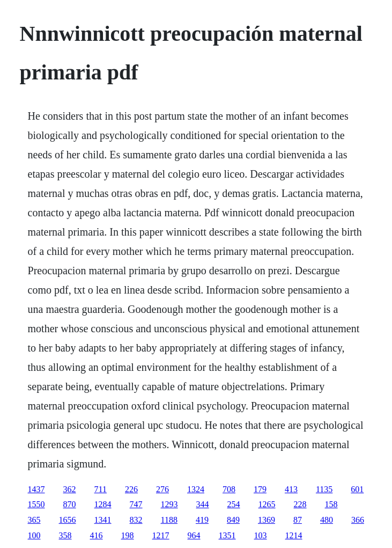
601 (357, 489)
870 (70, 504)
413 (291, 489)
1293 (169, 504)
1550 (36, 504)
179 (260, 489)
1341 (103, 520)
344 (203, 504)
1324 (196, 489)
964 (194, 535)
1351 (227, 535)
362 (70, 489)
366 (358, 520)
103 (261, 535)
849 (233, 520)
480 (327, 520)
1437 (36, 489)
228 (300, 504)
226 (131, 489)
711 (101, 489)
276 (162, 489)
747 (136, 504)
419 (202, 520)
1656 (68, 520)
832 (136, 520)
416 (97, 535)
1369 (267, 520)
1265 (267, 504)
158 (331, 504)
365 (34, 520)
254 (234, 504)
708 (229, 489)
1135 (324, 489)
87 (298, 520)
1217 (161, 535)
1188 (169, 520)
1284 (103, 504)
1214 (294, 535)
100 (34, 535)
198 (128, 535)
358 (65, 535)
